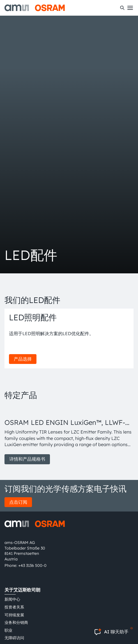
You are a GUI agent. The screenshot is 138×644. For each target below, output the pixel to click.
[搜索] (122, 8)
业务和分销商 (16, 622)
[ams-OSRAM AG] (35, 8)
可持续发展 (14, 615)
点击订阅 (18, 502)
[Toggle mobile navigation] (130, 8)
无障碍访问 (14, 638)
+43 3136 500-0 (32, 565)
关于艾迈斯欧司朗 (22, 590)
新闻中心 (12, 599)
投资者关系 (14, 607)
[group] (69, 435)
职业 (8, 630)
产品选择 (23, 359)
